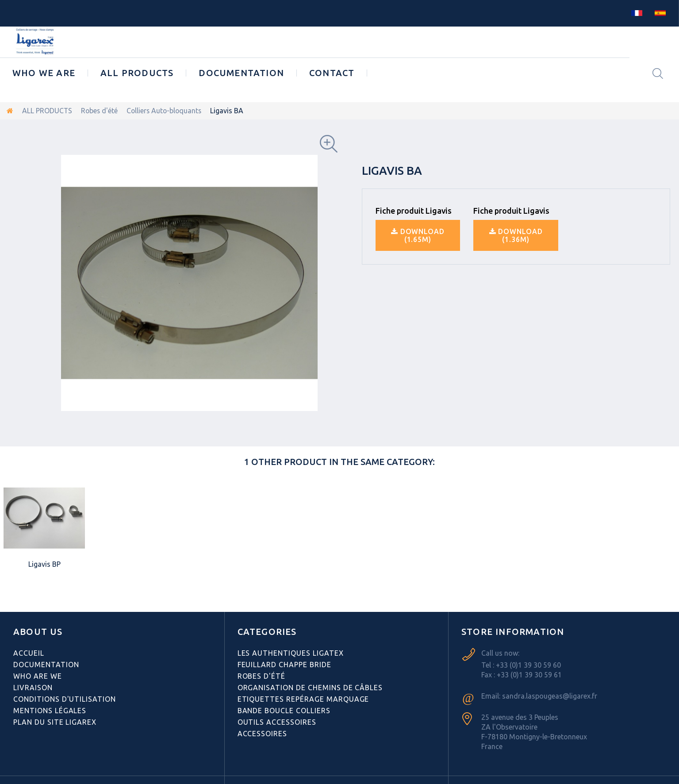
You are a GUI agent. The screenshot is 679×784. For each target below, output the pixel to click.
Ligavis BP (44, 564)
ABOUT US (38, 632)
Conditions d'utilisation (65, 699)
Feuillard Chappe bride (284, 665)
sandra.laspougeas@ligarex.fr (550, 696)
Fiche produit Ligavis (414, 210)
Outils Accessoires (277, 722)
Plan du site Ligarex (55, 722)
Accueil (29, 653)
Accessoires (263, 734)
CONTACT (332, 73)
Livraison (33, 688)
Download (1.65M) (418, 235)
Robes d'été (100, 111)
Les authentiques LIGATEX (291, 653)
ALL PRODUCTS (137, 73)
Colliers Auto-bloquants (166, 111)
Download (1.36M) (516, 235)
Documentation (241, 73)
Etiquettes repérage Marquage (303, 699)
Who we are (44, 73)
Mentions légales (50, 711)
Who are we (38, 676)
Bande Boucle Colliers (284, 711)
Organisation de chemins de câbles (310, 688)
